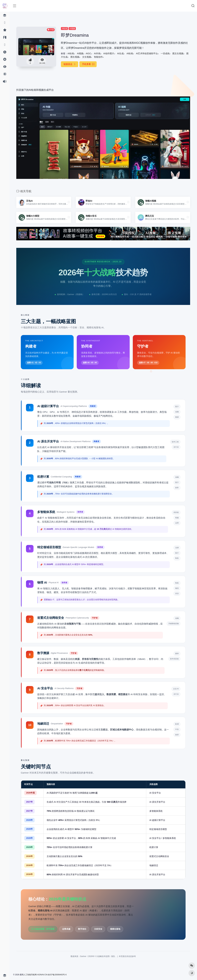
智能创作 (98, 57)
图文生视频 (178, 53)
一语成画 (165, 53)
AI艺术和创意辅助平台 (147, 53)
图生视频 (75, 57)
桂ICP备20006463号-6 (57, 975)
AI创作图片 (109, 53)
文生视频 (87, 57)
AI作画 (97, 53)
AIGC (88, 53)
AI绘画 (64, 29)
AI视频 (72, 29)
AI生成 (120, 53)
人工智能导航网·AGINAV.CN (35, 975)
